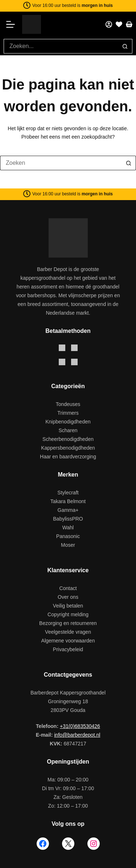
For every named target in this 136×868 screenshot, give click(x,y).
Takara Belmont (68, 501)
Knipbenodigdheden (68, 422)
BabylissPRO (68, 519)
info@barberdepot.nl (77, 735)
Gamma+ (68, 510)
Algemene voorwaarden (68, 641)
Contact (68, 588)
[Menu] (13, 24)
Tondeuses (68, 404)
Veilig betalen (68, 606)
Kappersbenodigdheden (68, 448)
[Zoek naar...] (61, 46)
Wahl (68, 527)
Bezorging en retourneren (68, 623)
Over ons (68, 597)
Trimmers (68, 413)
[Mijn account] (109, 24)
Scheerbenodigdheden (68, 439)
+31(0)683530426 (80, 726)
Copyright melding (68, 614)
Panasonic (68, 536)
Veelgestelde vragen (68, 632)
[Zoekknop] (125, 46)
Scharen (68, 430)
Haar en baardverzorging (68, 457)
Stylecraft (68, 493)
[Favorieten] (119, 24)
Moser (68, 545)
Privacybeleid (68, 649)
